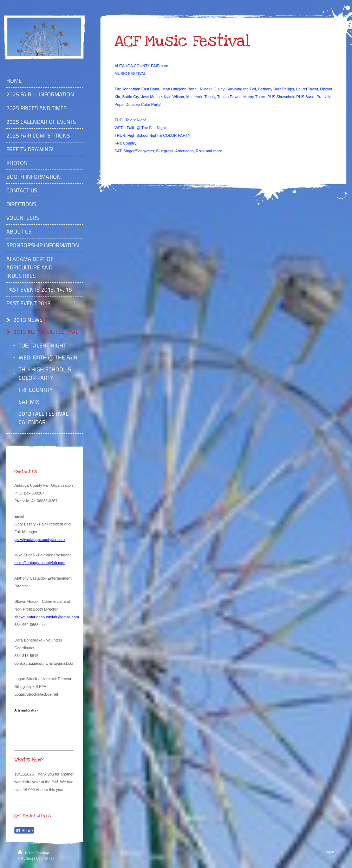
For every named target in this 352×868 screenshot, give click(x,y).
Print (26, 853)
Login (330, 852)
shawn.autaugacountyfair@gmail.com (47, 617)
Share (24, 831)
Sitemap (42, 853)
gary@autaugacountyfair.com (40, 540)
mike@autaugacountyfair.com (40, 563)
